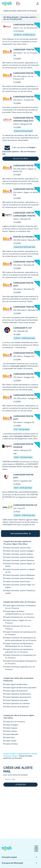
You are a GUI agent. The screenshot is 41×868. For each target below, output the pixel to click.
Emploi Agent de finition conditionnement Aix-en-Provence (19, 613)
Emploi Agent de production (16, 691)
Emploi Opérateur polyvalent (17, 700)
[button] (38, 3)
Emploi (13, 754)
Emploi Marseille (12, 734)
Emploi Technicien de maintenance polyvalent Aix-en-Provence (19, 651)
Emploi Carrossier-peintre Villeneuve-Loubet (20, 592)
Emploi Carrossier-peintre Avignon (19, 554)
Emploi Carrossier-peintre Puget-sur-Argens (20, 586)
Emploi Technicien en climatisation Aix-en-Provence (21, 656)
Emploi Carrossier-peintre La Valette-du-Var (20, 571)
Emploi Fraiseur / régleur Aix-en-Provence (18, 622)
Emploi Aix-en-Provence (15, 722)
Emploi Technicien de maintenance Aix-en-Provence (21, 633)
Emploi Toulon (11, 741)
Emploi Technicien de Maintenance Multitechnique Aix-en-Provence (19, 645)
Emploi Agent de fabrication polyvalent (21, 688)
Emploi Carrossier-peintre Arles (18, 548)
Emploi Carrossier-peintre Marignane (20, 575)
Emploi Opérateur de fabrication (18, 694)
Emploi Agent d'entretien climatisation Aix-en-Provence (20, 607)
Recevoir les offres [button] (20, 159)
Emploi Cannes (11, 731)
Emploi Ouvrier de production (17, 707)
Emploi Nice (10, 737)
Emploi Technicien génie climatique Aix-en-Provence (21, 662)
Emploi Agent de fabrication (16, 684)
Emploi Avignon (11, 728)
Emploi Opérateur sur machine (17, 703)
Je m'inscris (20, 784)
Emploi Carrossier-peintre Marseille (19, 578)
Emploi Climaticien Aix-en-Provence (20, 617)
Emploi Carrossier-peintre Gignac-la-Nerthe (20, 565)
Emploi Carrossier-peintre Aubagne (19, 551)
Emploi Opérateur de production (18, 697)
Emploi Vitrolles (11, 744)
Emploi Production (24, 754)
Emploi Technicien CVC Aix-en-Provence (18, 627)
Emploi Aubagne (12, 725)
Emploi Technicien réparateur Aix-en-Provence (20, 668)
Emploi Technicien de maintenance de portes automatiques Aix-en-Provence (21, 639)
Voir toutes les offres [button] (21, 533)
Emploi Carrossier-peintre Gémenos (20, 560)
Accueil (6, 754)
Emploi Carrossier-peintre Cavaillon (20, 557)
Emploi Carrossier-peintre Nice (18, 582)
